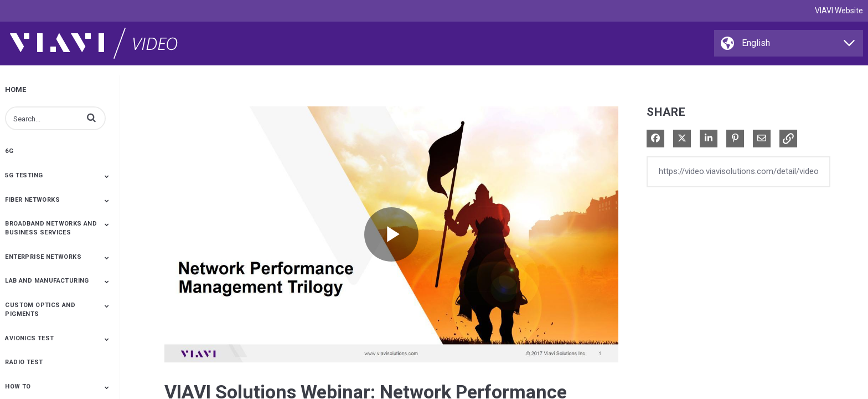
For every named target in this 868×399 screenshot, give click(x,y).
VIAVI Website (839, 11)
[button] (91, 117)
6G (9, 151)
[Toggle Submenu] (107, 176)
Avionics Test (29, 338)
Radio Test (24, 362)
